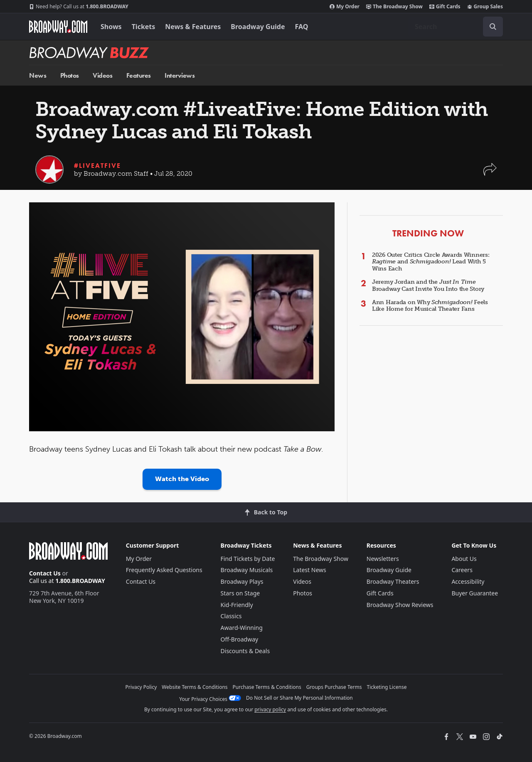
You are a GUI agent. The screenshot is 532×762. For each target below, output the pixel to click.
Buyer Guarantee (475, 593)
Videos (102, 75)
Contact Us (45, 573)
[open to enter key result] (493, 27)
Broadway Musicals (247, 570)
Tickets (144, 27)
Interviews (180, 75)
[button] (490, 173)
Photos (70, 75)
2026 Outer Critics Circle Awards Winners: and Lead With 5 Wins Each (431, 262)
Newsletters (383, 559)
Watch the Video (182, 479)
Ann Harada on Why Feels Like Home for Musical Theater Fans (430, 306)
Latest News (310, 570)
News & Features (193, 27)
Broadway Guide (258, 27)
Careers (462, 570)
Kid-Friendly (237, 605)
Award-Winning (242, 628)
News (38, 75)
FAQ (302, 27)
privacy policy (270, 709)
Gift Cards (445, 7)
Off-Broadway (240, 639)
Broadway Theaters (393, 581)
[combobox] (456, 27)
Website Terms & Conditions (195, 687)
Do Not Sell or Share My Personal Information (299, 698)
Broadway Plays (242, 581)
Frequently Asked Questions (164, 570)
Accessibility (468, 581)
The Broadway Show (394, 7)
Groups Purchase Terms (334, 687)
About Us (464, 559)
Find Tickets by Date (248, 559)
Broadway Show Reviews (400, 605)
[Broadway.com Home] (58, 27)
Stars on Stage (240, 593)
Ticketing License (387, 687)
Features (139, 75)
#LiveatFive (97, 166)
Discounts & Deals (245, 651)
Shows (111, 27)
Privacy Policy (141, 687)
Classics (231, 616)
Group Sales (485, 7)
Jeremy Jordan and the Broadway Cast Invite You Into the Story (428, 285)
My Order (345, 7)
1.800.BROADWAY (79, 7)
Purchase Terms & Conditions (267, 687)
